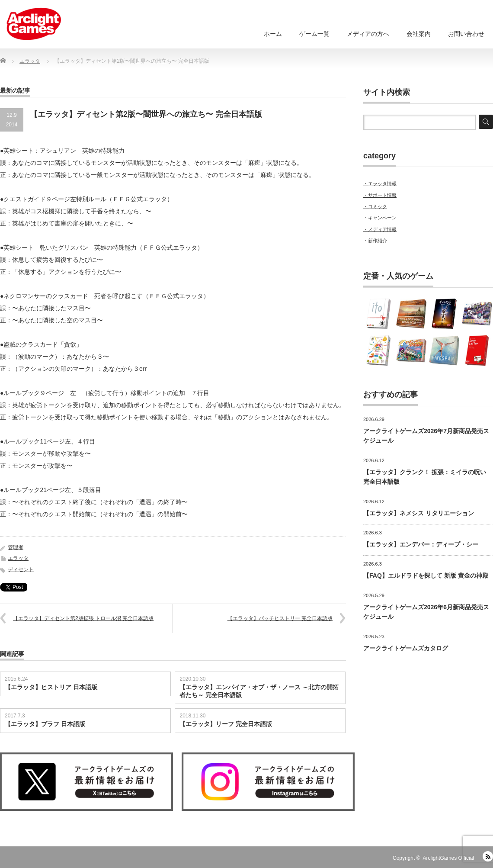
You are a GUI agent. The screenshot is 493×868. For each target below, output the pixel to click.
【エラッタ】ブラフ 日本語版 (45, 724)
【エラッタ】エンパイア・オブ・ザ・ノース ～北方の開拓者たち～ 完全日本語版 (259, 691)
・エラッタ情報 (380, 183)
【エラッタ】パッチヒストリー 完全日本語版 (280, 618)
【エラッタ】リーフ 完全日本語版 (226, 724)
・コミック (375, 206)
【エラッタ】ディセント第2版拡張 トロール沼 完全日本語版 (83, 618)
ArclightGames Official (448, 858)
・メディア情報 (380, 229)
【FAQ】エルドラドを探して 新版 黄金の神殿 (426, 575)
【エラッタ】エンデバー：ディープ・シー (421, 544)
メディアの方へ (368, 34)
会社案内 (419, 34)
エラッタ (18, 558)
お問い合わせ (466, 34)
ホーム (273, 34)
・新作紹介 (375, 241)
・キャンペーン (380, 218)
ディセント (21, 569)
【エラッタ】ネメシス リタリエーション (419, 513)
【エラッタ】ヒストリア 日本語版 (51, 687)
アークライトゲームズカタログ (406, 648)
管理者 (16, 547)
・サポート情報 (380, 195)
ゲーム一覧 (314, 34)
